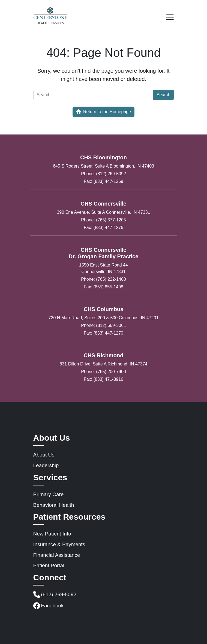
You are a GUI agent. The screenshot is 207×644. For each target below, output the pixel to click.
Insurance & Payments (59, 544)
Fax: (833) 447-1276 (103, 228)
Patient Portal (49, 565)
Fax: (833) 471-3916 (103, 379)
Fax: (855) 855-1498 (103, 287)
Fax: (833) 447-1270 (103, 333)
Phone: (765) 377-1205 (103, 220)
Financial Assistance (57, 555)
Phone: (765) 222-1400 (103, 279)
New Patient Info (52, 534)
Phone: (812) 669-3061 (103, 325)
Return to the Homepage (103, 112)
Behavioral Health (54, 505)
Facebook (49, 606)
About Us (44, 455)
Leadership (46, 465)
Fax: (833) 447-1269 (103, 181)
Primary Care (49, 494)
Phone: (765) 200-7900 (103, 372)
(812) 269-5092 (55, 595)
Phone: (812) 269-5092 (103, 174)
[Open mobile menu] (170, 17)
